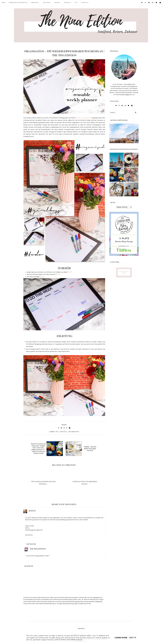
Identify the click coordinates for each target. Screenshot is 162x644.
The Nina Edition (38, 549)
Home (4, 3)
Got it (133, 638)
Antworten (29, 535)
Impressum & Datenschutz (18, 3)
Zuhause (67, 3)
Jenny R (32, 511)
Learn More (121, 638)
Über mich (35, 3)
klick (69, 272)
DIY (76, 3)
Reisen (57, 3)
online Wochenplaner (83, 118)
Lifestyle (84, 3)
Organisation (74, 432)
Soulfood (46, 3)
